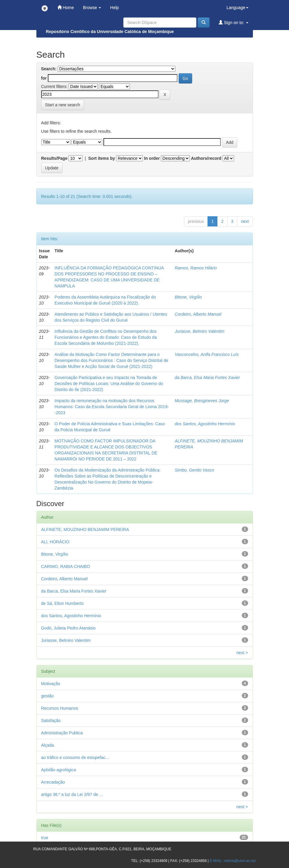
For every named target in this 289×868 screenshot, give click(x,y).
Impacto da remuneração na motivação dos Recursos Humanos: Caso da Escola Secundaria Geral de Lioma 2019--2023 (112, 407)
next (245, 221)
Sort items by (102, 158)
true (45, 838)
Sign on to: (234, 22)
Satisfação (51, 721)
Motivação (51, 684)
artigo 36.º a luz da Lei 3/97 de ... (72, 794)
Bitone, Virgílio (188, 297)
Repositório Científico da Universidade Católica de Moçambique (110, 32)
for (44, 78)
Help (114, 8)
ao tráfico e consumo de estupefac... (75, 757)
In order (152, 158)
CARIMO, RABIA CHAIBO (66, 566)
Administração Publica (62, 733)
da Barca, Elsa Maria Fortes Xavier (207, 378)
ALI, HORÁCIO (55, 542)
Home (66, 7)
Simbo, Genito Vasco (194, 470)
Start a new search (63, 105)
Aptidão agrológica (59, 770)
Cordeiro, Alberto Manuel (198, 314)
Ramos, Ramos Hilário (196, 268)
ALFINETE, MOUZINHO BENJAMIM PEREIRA (85, 530)
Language (237, 8)
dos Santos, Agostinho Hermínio (205, 424)
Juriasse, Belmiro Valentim (200, 331)
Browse (92, 8)
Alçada (48, 745)
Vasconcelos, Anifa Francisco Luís (207, 354)
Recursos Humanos (60, 708)
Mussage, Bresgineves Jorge (202, 401)
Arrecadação (53, 782)
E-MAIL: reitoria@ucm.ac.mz (233, 861)
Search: (49, 69)
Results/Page (54, 158)
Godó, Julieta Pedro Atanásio (68, 628)
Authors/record (206, 158)
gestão (48, 696)
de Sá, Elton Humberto (63, 603)
